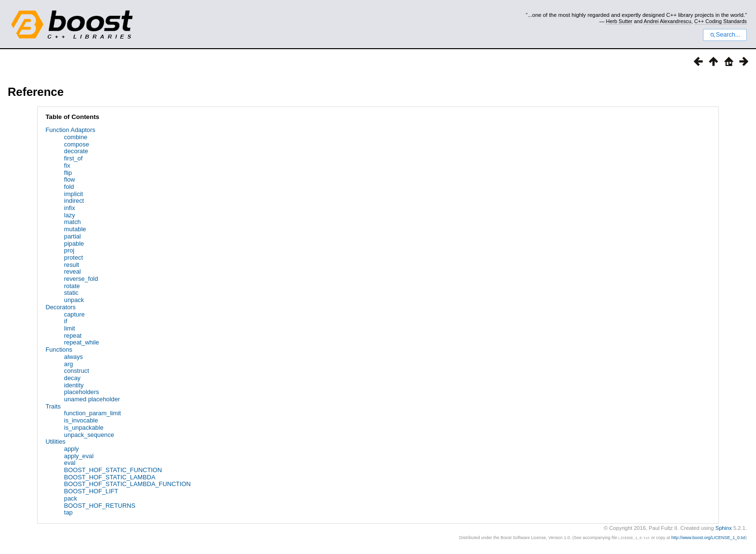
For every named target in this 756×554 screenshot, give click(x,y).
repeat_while (82, 342)
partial (73, 236)
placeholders (82, 392)
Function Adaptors (70, 130)
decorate (76, 151)
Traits (53, 406)
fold (69, 187)
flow (70, 179)
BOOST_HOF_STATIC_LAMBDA (110, 477)
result (72, 265)
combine (76, 137)
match (73, 222)
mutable (75, 229)
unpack (74, 300)
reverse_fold (81, 279)
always (74, 357)
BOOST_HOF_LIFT (91, 491)
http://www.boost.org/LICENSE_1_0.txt (708, 538)
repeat (73, 336)
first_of (73, 158)
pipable (74, 244)
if (66, 321)
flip (68, 173)
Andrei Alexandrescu (668, 21)
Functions (59, 350)
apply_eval (79, 456)
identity (74, 385)
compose (77, 144)
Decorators (61, 307)
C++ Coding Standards (721, 21)
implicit (74, 194)
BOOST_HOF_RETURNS (100, 506)
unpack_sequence (89, 435)
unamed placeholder (92, 399)
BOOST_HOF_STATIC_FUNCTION (113, 470)
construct (77, 371)
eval (70, 463)
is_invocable (81, 420)
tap (68, 512)
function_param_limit (93, 413)
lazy (70, 215)
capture (74, 314)
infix (70, 208)
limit (70, 328)
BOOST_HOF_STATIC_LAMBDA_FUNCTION (128, 484)
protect (74, 257)
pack (71, 498)
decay (72, 378)
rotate (72, 286)
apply (72, 449)
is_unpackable (84, 428)
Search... (725, 35)
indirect (74, 201)
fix (67, 165)
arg (69, 364)
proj (69, 250)
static (71, 293)
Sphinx (724, 528)
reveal (73, 271)
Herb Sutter (619, 21)
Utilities (55, 442)
